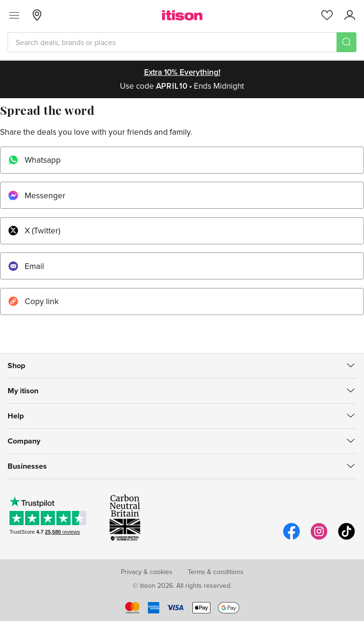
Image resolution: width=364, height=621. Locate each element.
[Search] (346, 42)
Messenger (36, 195)
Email (26, 266)
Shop (16, 366)
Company (24, 441)
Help (16, 416)
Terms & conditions (216, 572)
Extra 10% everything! (182, 72)
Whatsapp (34, 160)
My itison (23, 391)
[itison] (182, 15)
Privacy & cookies (147, 572)
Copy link (33, 301)
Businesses (27, 466)
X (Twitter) (34, 230)
